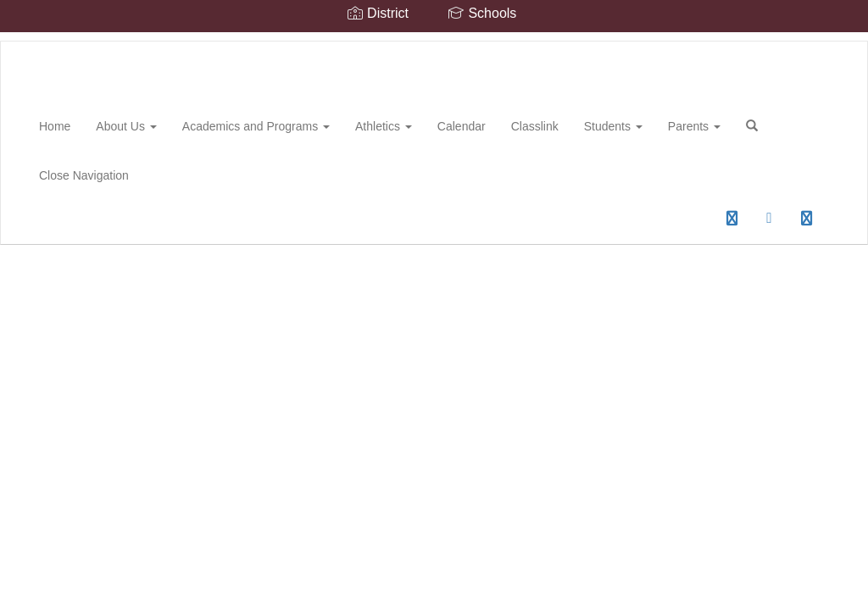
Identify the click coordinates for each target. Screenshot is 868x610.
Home (55, 126)
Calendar (462, 126)
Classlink (535, 126)
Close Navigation (84, 175)
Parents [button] (694, 126)
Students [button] (613, 126)
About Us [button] (126, 126)
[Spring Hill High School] (26, 42)
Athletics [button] (384, 126)
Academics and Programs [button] (256, 126)
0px (694, 224)
